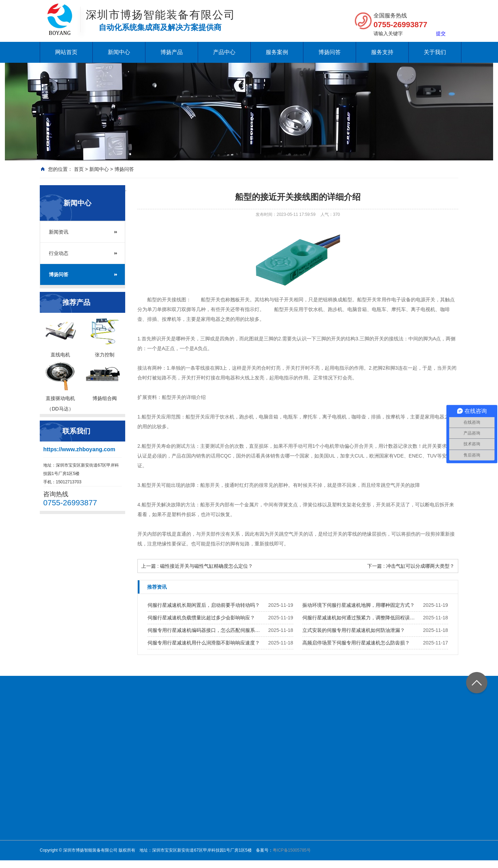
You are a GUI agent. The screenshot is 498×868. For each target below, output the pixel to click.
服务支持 (382, 52)
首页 (79, 169)
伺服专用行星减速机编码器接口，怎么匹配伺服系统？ (206, 630)
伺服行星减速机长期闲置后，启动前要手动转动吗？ (204, 605)
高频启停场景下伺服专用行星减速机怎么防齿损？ (356, 643)
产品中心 (224, 52)
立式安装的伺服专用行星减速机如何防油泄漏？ (354, 630)
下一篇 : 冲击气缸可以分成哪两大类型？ (411, 566)
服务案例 (277, 52)
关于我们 (435, 52)
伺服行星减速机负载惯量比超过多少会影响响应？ (201, 618)
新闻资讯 (59, 232)
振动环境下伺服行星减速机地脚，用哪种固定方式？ (359, 605)
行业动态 (59, 253)
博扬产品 (172, 52)
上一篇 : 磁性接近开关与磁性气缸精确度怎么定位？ (197, 566)
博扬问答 (330, 52)
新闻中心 (119, 52)
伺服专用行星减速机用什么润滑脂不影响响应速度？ (204, 643)
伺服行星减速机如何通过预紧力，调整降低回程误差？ (361, 618)
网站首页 (66, 52)
